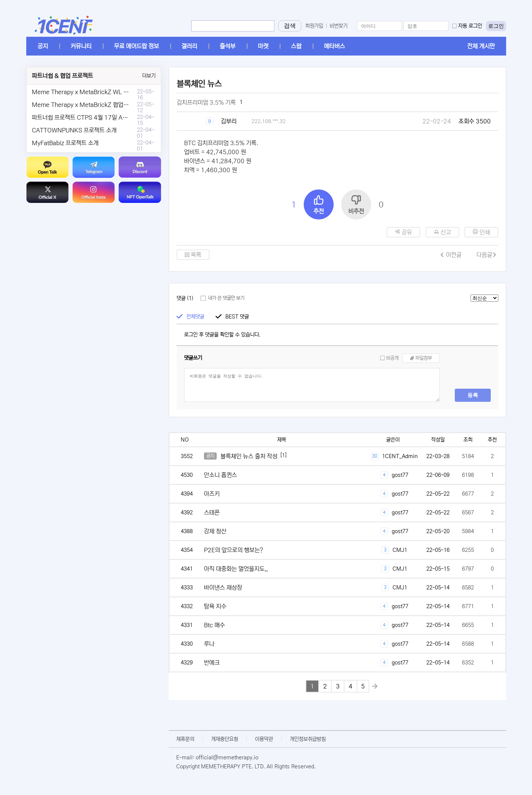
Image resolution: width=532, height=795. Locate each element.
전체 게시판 (481, 46)
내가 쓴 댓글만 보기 (226, 298)
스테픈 (212, 512)
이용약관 (264, 739)
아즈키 (212, 494)
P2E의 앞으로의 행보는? (234, 550)
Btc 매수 (214, 625)
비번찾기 (339, 26)
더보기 (149, 76)
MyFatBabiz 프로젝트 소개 (65, 143)
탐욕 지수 (215, 606)
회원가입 (314, 26)
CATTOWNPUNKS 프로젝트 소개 (74, 130)
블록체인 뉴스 (199, 84)
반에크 (212, 663)
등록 (473, 395)
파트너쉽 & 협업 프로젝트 (62, 76)
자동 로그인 (470, 26)
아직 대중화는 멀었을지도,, (236, 569)
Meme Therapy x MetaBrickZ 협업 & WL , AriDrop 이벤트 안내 (113, 105)
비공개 (392, 358)
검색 (290, 26)
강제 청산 (215, 531)
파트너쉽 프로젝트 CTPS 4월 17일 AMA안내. (88, 117)
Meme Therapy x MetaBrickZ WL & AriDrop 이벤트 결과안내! (112, 92)
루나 (209, 644)
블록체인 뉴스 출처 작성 (249, 456)
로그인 (496, 26)
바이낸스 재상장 (223, 588)
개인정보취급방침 (308, 739)
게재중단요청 (225, 739)
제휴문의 (185, 739)
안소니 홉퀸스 (220, 475)
